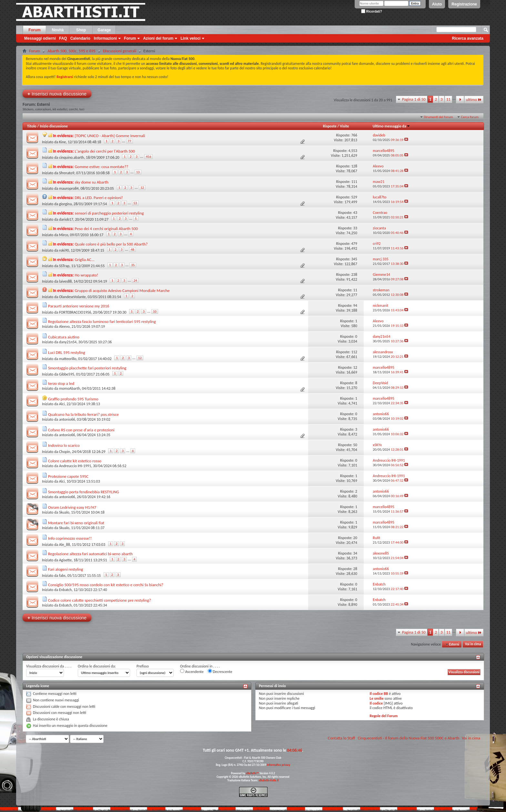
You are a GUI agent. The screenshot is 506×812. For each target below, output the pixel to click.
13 (138, 172)
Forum (34, 30)
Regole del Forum (384, 716)
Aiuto (437, 4)
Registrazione (464, 4)
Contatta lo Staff (342, 738)
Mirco (64, 235)
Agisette (65, 560)
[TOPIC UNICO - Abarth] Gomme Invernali (110, 136)
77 (130, 141)
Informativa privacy (278, 765)
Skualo (64, 512)
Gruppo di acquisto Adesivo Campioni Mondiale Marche (122, 291)
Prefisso (143, 666)
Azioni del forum (158, 38)
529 (354, 197)
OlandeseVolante (72, 297)
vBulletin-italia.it (269, 780)
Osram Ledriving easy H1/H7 (72, 507)
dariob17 (66, 219)
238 (354, 275)
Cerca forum (470, 117)
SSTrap (64, 266)
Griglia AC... (85, 260)
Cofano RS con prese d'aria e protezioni (81, 430)
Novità (58, 30)
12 (142, 188)
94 (355, 306)
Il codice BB (379, 694)
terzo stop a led (61, 383)
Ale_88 (65, 545)
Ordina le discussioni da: (97, 666)
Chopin (65, 452)
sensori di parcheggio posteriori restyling (109, 213)
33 (355, 228)
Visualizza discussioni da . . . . (49, 666)
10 (155, 311)
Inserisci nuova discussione (57, 94)
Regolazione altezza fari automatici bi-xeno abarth (90, 554)
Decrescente (220, 671)
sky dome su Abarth (92, 182)
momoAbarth (70, 388)
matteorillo (68, 359)
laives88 (65, 281)
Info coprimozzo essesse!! (70, 538)
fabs (62, 576)
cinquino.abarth (71, 157)
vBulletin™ (252, 773)
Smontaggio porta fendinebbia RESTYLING (84, 492)
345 (354, 259)
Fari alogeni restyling (66, 569)
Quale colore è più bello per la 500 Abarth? (111, 244)
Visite (344, 126)
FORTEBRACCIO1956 (75, 312)
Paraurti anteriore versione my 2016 (79, 306)
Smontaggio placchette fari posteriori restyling (87, 368)
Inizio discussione (54, 126)
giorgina (65, 204)
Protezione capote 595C (68, 476)
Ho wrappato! (87, 275)
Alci (62, 404)
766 (354, 135)
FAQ (63, 38)
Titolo (32, 126)
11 (448, 99)
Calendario (80, 38)
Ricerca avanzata (468, 38)
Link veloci (190, 38)
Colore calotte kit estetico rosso (75, 461)
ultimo (474, 100)
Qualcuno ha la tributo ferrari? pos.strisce (83, 414)
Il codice (376, 703)
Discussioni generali (120, 51)
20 (355, 538)
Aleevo (64, 326)
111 (354, 182)
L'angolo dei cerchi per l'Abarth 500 (105, 151)
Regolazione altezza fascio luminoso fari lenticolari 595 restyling (102, 321)
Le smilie (377, 698)
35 (133, 265)
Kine (62, 142)
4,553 (353, 151)
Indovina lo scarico (64, 445)
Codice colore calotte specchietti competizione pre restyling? (100, 600)
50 (355, 445)
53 (135, 203)
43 (355, 213)
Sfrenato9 (67, 173)
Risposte (330, 126)
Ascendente (192, 671)
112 (354, 352)
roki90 (64, 250)
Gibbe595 (67, 374)
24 (135, 281)
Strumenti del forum (438, 117)
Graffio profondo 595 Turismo (73, 399)
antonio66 (67, 419)
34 (355, 553)
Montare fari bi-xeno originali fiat (76, 523)
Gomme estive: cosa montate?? (102, 167)
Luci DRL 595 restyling (67, 352)
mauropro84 (69, 188)
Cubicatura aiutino (64, 337)
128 (354, 166)
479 (354, 244)
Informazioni (105, 38)
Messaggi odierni (40, 38)
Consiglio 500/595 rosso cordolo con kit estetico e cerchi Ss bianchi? (106, 585)
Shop (81, 30)
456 (149, 157)
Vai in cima (473, 644)
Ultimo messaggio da (391, 126)
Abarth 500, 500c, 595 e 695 (71, 51)
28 (355, 569)
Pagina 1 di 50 (414, 99)
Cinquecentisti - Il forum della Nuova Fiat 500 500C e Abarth (408, 738)
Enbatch (65, 590)
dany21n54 (68, 342)
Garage (104, 30)
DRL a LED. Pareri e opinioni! (99, 198)
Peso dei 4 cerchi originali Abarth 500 (106, 229)
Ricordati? (372, 11)
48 (132, 250)
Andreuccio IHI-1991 (75, 466)
